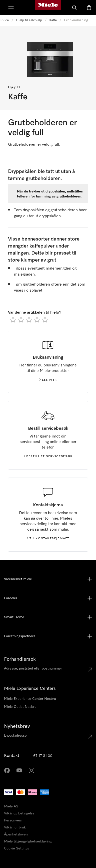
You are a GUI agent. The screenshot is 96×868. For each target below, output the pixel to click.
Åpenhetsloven (16, 834)
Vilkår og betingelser (20, 813)
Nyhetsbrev (17, 726)
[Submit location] (90, 670)
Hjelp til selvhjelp (29, 20)
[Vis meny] (11, 8)
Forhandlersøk (20, 659)
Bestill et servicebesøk (48, 457)
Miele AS (11, 806)
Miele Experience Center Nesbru (30, 699)
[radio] (13, 320)
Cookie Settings (16, 848)
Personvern (13, 820)
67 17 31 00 (43, 756)
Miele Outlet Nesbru (20, 707)
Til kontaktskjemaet (48, 539)
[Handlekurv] (89, 8)
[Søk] (74, 8)
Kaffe (53, 20)
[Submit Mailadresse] (90, 737)
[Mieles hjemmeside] (48, 8)
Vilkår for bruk (15, 827)
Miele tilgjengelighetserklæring (28, 841)
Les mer (48, 380)
